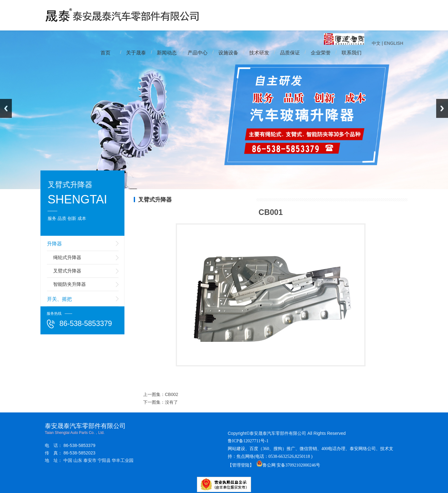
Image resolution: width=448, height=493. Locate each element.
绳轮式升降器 (67, 257)
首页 (105, 53)
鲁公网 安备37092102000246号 (288, 465)
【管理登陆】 (241, 465)
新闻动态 (167, 53)
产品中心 (198, 53)
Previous (6, 108)
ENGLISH (394, 43)
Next (442, 108)
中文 (376, 43)
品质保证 (290, 53)
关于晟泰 (136, 53)
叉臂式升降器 (67, 271)
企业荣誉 (321, 53)
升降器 (54, 244)
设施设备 (228, 53)
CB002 (172, 394)
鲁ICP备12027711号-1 (248, 441)
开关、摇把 (59, 299)
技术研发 (259, 53)
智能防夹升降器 (70, 284)
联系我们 (352, 53)
